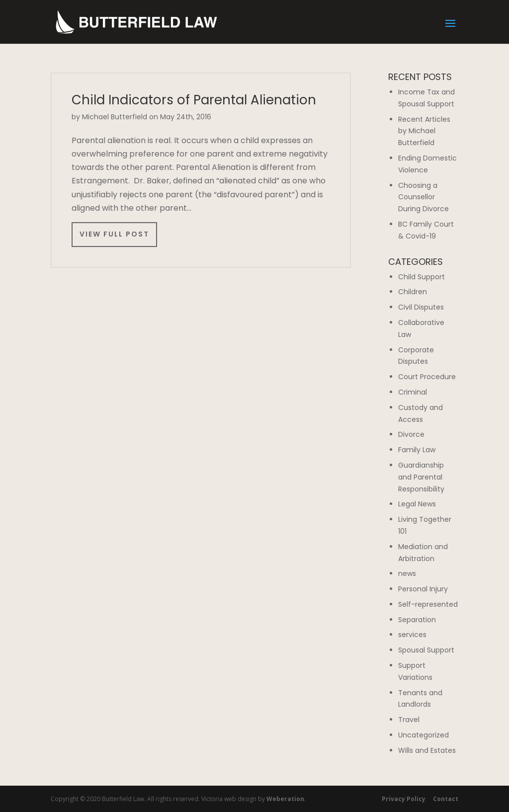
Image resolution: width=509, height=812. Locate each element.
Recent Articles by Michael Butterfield (424, 131)
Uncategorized (424, 735)
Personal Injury (423, 589)
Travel (409, 720)
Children (413, 292)
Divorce (411, 434)
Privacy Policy (404, 799)
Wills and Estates (427, 750)
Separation (417, 620)
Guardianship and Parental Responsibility (421, 477)
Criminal (413, 392)
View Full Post (114, 234)
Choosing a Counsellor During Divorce (424, 197)
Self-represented (428, 604)
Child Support (422, 277)
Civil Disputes (421, 307)
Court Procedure (427, 377)
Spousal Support (426, 650)
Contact (446, 799)
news (407, 573)
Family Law (417, 450)
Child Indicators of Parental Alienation (194, 100)
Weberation (285, 799)
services (412, 635)
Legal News (417, 504)
